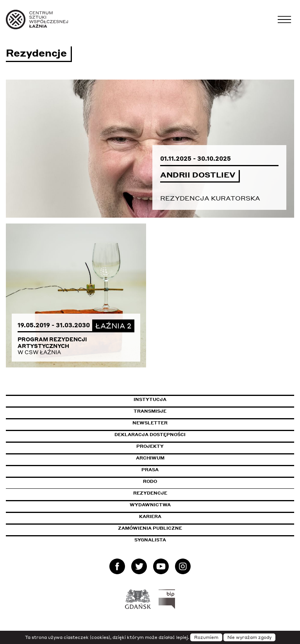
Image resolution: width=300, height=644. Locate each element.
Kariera (150, 516)
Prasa (150, 470)
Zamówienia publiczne (168, 528)
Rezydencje (150, 493)
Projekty (150, 446)
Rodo (150, 481)
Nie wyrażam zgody (249, 637)
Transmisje (183, 411)
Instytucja (150, 399)
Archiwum (150, 458)
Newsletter (150, 423)
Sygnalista (150, 540)
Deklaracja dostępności (150, 435)
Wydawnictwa (150, 505)
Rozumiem (206, 637)
